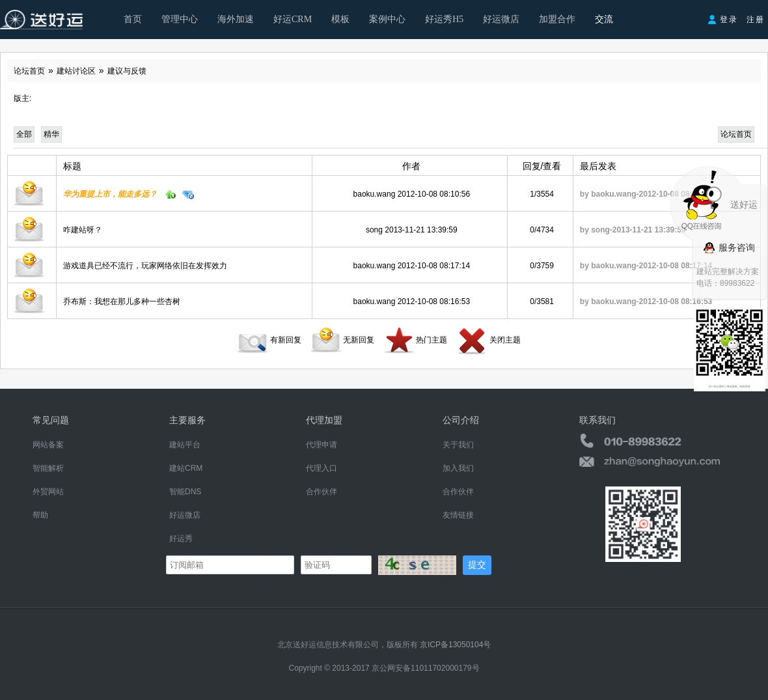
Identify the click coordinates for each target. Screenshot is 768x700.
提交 (477, 565)
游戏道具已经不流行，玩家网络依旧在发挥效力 (145, 266)
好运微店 (501, 19)
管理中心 (180, 19)
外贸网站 (48, 492)
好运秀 (181, 539)
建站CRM (186, 468)
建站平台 (185, 445)
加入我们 (458, 468)
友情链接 (458, 515)
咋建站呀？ (83, 230)
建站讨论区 (76, 71)
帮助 (40, 515)
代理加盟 (324, 420)
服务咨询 (729, 247)
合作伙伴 (322, 492)
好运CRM (293, 19)
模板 (340, 19)
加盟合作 (557, 19)
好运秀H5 (444, 19)
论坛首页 (29, 71)
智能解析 (48, 468)
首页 (133, 19)
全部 (24, 134)
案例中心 (387, 19)
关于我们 (458, 445)
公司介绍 (461, 420)
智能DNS (185, 492)
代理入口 (322, 468)
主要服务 (187, 420)
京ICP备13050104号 (455, 645)
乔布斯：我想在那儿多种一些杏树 (122, 301)
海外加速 (236, 19)
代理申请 (322, 445)
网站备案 (48, 445)
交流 (604, 19)
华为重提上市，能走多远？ (110, 194)
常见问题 (51, 420)
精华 (51, 134)
